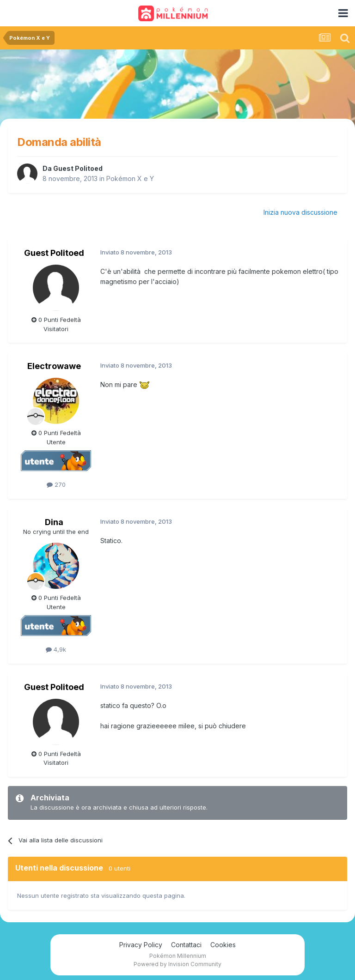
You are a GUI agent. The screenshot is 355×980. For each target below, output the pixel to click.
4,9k (56, 649)
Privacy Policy (141, 945)
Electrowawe (54, 366)
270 (56, 484)
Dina (54, 522)
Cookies (223, 945)
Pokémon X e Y (130, 178)
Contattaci (186, 945)
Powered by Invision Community (177, 964)
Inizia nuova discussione (300, 212)
